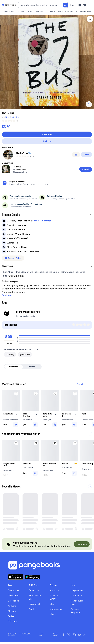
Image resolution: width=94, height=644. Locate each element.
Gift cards (13, 621)
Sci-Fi (30, 11)
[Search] (65, 5)
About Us (55, 590)
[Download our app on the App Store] (16, 577)
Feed (31, 609)
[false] (76, 155)
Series (11, 616)
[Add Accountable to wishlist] (36, 443)
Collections (13, 595)
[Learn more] (82, 544)
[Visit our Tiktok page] (85, 635)
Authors (12, 606)
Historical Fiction (66, 11)
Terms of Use (43, 635)
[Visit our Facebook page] (64, 635)
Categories (13, 601)
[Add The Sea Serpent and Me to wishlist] (55, 443)
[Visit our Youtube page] (79, 635)
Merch (53, 614)
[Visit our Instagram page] (74, 635)
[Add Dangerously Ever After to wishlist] (16, 443)
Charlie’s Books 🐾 (23, 153)
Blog (52, 604)
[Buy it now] (47, 141)
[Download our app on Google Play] (32, 577)
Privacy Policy (55, 635)
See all (88, 384)
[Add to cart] (47, 134)
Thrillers (40, 11)
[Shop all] (86, 169)
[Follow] (86, 155)
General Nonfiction (42, 221)
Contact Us (77, 595)
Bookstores (13, 590)
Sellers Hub (35, 590)
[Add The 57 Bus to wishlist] (90, 19)
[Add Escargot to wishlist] (75, 443)
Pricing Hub (35, 604)
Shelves (12, 611)
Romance (51, 11)
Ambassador (56, 609)
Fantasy (21, 11)
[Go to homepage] (9, 5)
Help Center (77, 590)
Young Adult (9, 11)
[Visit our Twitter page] (69, 635)
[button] (47, 215)
